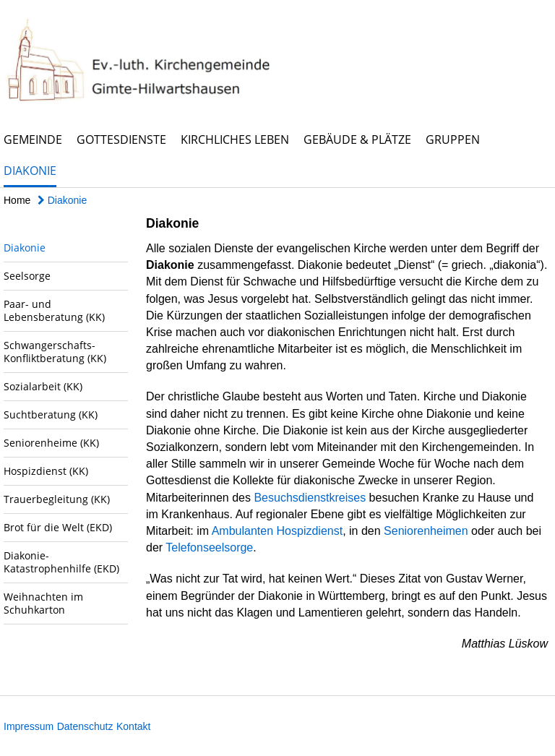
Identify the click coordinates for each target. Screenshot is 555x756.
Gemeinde (33, 139)
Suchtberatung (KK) (51, 414)
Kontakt (133, 726)
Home (17, 200)
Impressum (29, 726)
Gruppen (453, 139)
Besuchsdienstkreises (310, 498)
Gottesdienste (121, 139)
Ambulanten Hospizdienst (277, 531)
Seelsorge (27, 276)
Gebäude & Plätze (357, 139)
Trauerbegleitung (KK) (57, 499)
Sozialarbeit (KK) (43, 386)
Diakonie (30, 171)
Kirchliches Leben (235, 139)
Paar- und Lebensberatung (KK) (54, 310)
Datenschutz (85, 726)
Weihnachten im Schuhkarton (43, 603)
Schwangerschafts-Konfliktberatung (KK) (55, 352)
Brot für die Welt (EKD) (58, 527)
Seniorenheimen (426, 531)
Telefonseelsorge (209, 547)
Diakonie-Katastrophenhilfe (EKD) (61, 562)
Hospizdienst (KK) (46, 471)
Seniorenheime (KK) (51, 443)
